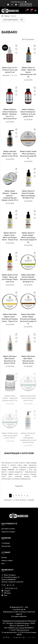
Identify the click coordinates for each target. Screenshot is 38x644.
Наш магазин (6, 546)
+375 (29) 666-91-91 (17, 2)
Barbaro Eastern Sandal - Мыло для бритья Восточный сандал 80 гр (28, 155)
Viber (4, 595)
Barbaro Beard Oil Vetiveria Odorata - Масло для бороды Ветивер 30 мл (28, 194)
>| (27, 496)
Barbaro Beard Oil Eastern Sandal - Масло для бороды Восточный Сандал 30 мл (28, 237)
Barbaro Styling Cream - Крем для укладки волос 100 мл (10, 436)
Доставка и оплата (8, 529)
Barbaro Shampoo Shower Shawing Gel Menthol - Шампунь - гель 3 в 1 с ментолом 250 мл (10, 114)
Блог (3, 564)
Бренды (4, 557)
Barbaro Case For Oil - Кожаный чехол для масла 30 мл (10, 70)
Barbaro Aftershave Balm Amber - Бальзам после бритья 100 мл (28, 360)
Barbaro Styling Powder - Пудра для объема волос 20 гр (10, 398)
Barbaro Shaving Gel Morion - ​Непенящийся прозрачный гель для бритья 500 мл (28, 438)
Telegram (6, 591)
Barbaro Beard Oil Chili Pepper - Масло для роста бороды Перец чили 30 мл (10, 278)
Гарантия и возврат (8, 532)
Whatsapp (6, 593)
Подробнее (19, 486)
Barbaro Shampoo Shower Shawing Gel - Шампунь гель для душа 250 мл (28, 113)
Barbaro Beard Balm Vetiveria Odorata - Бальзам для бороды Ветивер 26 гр (28, 278)
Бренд (7, 16)
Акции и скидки (7, 560)
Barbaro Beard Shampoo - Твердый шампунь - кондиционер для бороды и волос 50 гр (10, 196)
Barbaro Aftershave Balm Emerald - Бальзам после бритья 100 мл (10, 360)
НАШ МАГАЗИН (26, 5)
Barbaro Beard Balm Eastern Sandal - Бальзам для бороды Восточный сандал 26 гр (28, 319)
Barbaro (14, 16)
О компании (6, 543)
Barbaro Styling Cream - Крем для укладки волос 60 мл (28, 398)
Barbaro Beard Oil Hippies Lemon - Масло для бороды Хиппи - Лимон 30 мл (10, 236)
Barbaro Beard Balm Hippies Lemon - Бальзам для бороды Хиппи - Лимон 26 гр (10, 318)
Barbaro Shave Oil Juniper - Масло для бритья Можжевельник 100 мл (28, 72)
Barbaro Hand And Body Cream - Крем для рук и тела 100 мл (10, 154)
